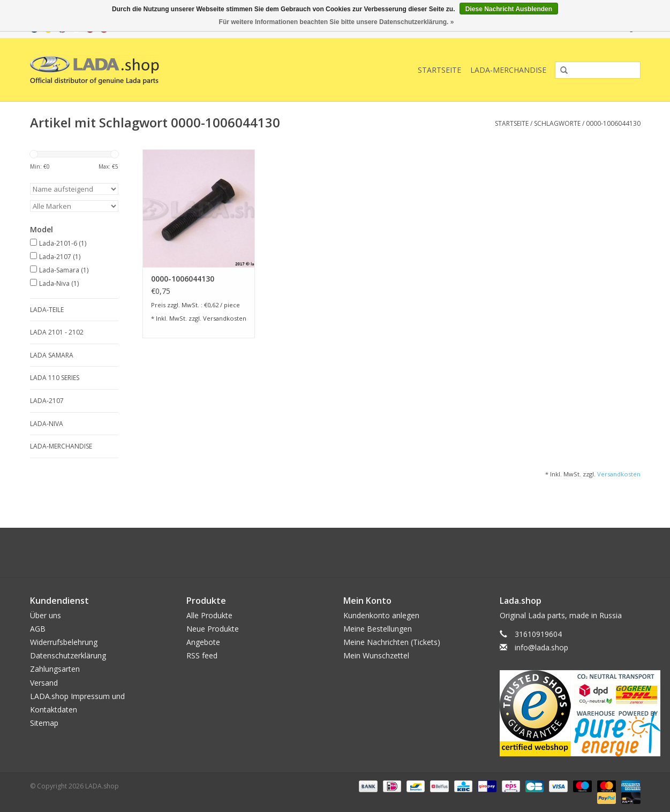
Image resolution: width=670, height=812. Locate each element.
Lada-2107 (60, 257)
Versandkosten (225, 318)
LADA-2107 (47, 401)
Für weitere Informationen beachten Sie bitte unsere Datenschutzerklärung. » (337, 22)
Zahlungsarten (55, 669)
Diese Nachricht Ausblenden (509, 9)
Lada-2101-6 (63, 243)
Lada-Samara (64, 270)
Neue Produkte (213, 629)
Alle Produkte (209, 615)
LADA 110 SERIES (55, 378)
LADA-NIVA (47, 424)
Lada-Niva (59, 283)
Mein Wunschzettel (376, 655)
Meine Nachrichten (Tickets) (392, 642)
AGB (38, 629)
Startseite (439, 70)
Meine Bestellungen (378, 629)
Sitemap (44, 723)
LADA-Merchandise (508, 70)
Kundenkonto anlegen (381, 615)
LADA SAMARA (52, 355)
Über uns (46, 615)
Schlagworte (557, 123)
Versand (44, 683)
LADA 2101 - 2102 (57, 332)
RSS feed (202, 655)
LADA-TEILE (47, 310)
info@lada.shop (541, 647)
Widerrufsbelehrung (64, 642)
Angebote (203, 642)
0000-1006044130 (613, 123)
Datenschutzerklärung (68, 655)
